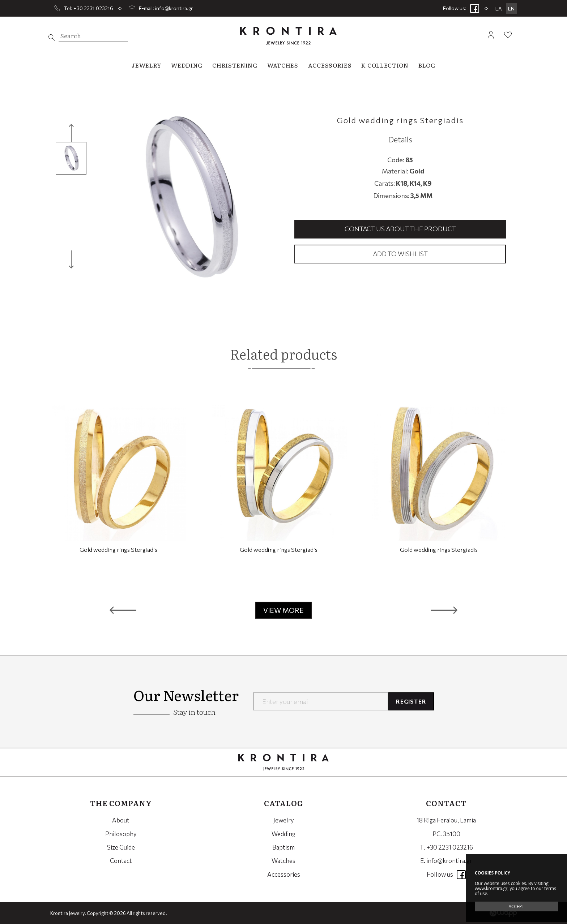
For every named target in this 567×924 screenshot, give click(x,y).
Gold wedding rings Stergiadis (118, 549)
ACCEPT (516, 906)
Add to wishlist (400, 254)
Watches (283, 861)
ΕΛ (499, 8)
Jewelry (284, 820)
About (121, 820)
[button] (123, 610)
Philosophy (121, 834)
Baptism (283, 847)
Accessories (284, 874)
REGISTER (411, 701)
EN (511, 8)
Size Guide (121, 847)
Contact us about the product (400, 229)
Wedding (283, 834)
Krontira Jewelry (288, 36)
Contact (121, 861)
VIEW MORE (283, 610)
